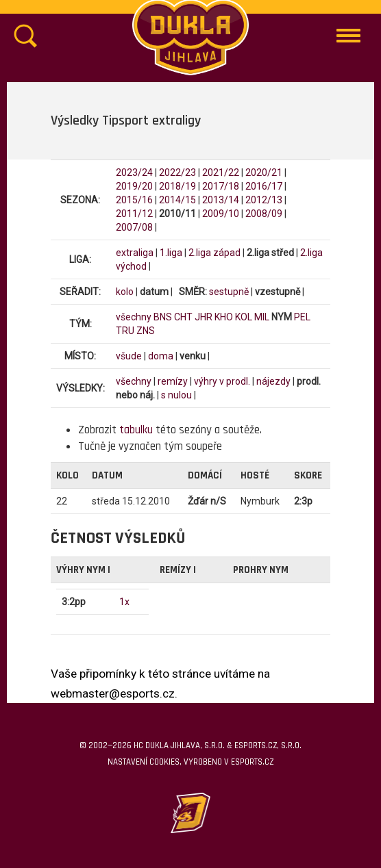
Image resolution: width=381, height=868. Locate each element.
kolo (125, 292)
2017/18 (221, 186)
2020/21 (264, 173)
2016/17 (264, 186)
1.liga (171, 253)
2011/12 (134, 214)
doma (161, 356)
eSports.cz (252, 762)
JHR (204, 317)
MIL (262, 317)
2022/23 (177, 173)
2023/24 (134, 173)
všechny (134, 317)
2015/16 (134, 200)
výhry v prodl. (222, 381)
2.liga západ (214, 253)
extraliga (135, 253)
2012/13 (264, 200)
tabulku (136, 430)
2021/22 (221, 173)
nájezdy (273, 381)
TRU (125, 331)
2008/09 (264, 214)
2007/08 (134, 227)
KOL (244, 317)
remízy (173, 381)
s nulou (176, 395)
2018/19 (177, 186)
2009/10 (221, 214)
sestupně (229, 292)
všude (129, 356)
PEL (302, 317)
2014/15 (177, 200)
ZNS (146, 331)
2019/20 (134, 186)
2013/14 (221, 200)
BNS (163, 317)
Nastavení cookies (144, 762)
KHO (224, 317)
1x (124, 602)
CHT (183, 317)
